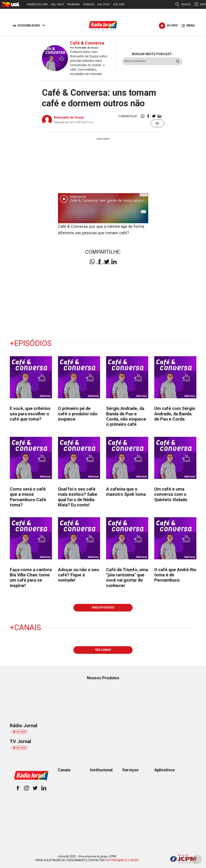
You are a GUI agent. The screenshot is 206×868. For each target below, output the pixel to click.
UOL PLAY (104, 4)
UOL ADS (119, 4)
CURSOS (89, 4)
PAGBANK (74, 4)
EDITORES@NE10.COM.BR (122, 860)
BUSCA (183, 4)
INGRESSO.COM (37, 4)
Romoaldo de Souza (69, 117)
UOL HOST (57, 4)
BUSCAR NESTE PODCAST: (152, 54)
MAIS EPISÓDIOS (103, 607)
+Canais (25, 628)
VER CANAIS (103, 650)
